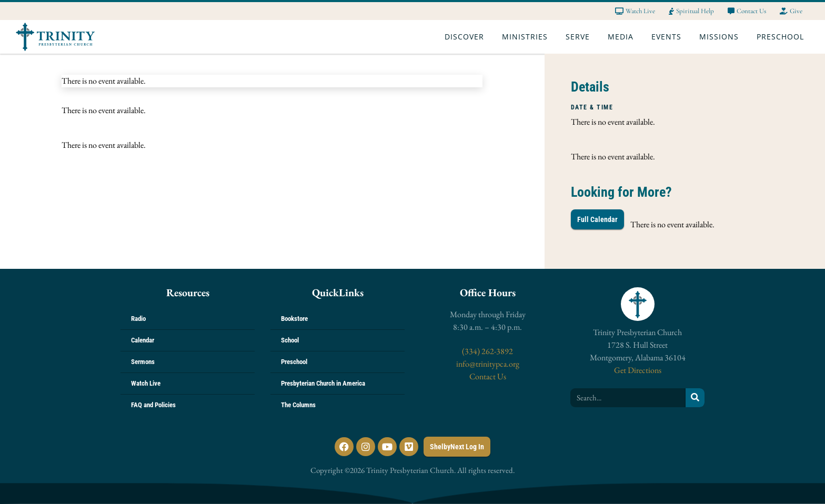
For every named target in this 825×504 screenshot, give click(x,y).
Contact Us (488, 376)
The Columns (298, 405)
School (290, 340)
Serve (580, 37)
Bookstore (294, 319)
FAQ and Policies (153, 405)
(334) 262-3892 (487, 351)
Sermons (143, 362)
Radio (138, 319)
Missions (722, 37)
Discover (467, 37)
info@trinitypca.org (488, 364)
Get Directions (638, 370)
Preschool (783, 37)
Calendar (143, 340)
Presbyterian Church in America (323, 383)
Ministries (527, 37)
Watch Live (146, 383)
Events (669, 37)
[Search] (695, 398)
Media (623, 37)
